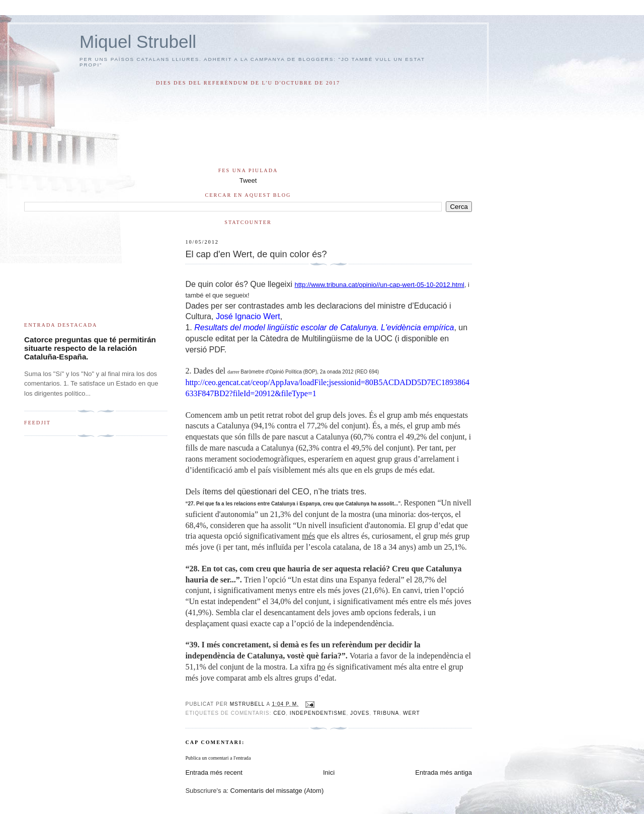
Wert (412, 713)
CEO (279, 713)
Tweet (248, 180)
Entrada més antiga (444, 772)
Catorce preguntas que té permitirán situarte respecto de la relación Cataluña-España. (90, 348)
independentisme (318, 713)
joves (360, 713)
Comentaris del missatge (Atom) (277, 791)
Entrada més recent (214, 772)
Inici (329, 772)
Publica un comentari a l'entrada (218, 758)
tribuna (386, 713)
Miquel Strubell (138, 42)
